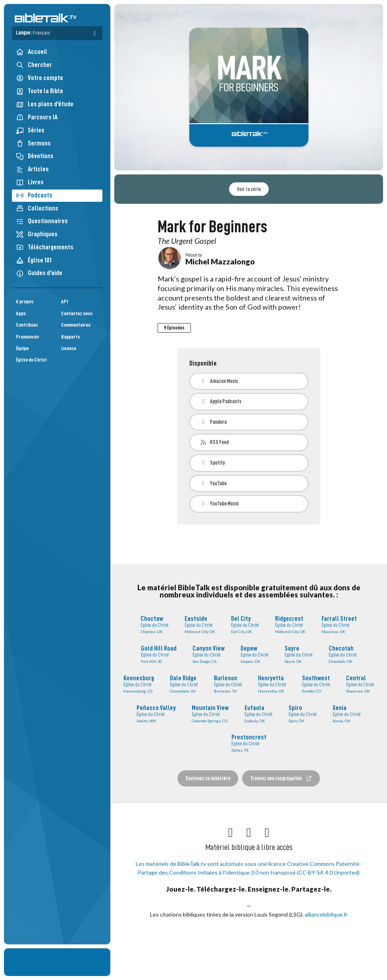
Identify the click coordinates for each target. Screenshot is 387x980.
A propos (25, 301)
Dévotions (35, 156)
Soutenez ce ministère (208, 778)
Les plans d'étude (45, 104)
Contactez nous (77, 313)
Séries (30, 130)
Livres (30, 182)
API (64, 301)
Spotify (213, 463)
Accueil (32, 52)
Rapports (70, 337)
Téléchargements (45, 247)
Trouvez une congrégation (281, 778)
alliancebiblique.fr (326, 914)
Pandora (214, 422)
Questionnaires (42, 221)
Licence (69, 348)
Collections (37, 208)
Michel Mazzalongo (220, 261)
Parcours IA (37, 117)
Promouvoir (28, 337)
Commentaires (76, 325)
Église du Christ (31, 360)
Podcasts (34, 195)
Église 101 (34, 260)
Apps (21, 313)
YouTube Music (220, 504)
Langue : (33, 33)
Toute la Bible (39, 91)
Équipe (22, 348)
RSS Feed (215, 442)
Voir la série (249, 189)
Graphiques (37, 234)
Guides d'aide (39, 273)
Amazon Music (219, 381)
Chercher (34, 65)
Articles (32, 169)
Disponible (203, 363)
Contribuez (27, 325)
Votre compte (39, 78)
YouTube (214, 483)
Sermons (33, 143)
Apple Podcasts (221, 401)
